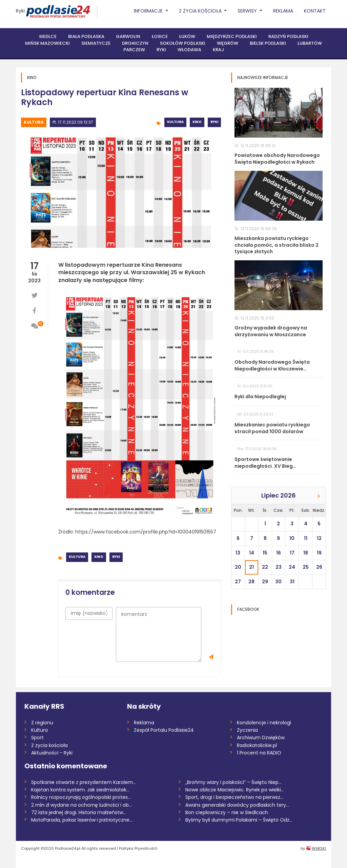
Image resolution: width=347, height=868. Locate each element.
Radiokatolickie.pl (257, 745)
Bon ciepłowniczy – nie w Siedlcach (227, 812)
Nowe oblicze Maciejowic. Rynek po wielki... (235, 790)
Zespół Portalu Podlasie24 (164, 730)
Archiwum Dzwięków (261, 738)
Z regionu (42, 723)
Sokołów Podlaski (183, 43)
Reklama (283, 11)
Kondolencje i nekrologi (264, 723)
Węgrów (228, 43)
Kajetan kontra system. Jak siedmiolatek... (80, 790)
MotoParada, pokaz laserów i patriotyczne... (82, 820)
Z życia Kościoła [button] (201, 11)
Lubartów (310, 43)
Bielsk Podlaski (268, 43)
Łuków (187, 36)
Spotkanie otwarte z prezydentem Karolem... (84, 782)
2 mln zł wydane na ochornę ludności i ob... (81, 805)
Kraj (218, 50)
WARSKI (319, 848)
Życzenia (247, 730)
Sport (37, 738)
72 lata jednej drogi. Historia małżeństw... (79, 812)
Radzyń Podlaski (288, 36)
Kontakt (315, 11)
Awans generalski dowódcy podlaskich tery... (237, 805)
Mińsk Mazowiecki (47, 43)
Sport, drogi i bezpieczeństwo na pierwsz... (234, 797)
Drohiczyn (135, 43)
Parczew (134, 50)
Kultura (34, 122)
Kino (197, 122)
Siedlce (48, 36)
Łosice (160, 36)
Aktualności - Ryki (52, 753)
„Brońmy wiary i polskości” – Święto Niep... (233, 782)
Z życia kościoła (49, 745)
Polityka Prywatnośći (138, 848)
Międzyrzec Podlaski (232, 36)
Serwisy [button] (248, 11)
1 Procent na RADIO (259, 753)
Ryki (20, 11)
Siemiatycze (96, 43)
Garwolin (128, 36)
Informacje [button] (149, 11)
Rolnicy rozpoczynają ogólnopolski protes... (81, 797)
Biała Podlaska (86, 36)
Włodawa (189, 50)
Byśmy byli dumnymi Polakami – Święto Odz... (239, 820)
